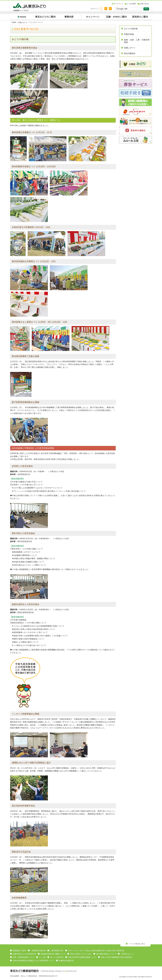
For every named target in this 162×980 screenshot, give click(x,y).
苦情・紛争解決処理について (24, 957)
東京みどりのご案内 (45, 17)
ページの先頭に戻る (137, 944)
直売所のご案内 (140, 17)
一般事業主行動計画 (38, 951)
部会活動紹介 (130, 53)
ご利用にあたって (127, 954)
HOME (14, 22)
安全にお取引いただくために (81, 954)
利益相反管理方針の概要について (53, 954)
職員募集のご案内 (19, 951)
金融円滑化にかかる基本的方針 (24, 954)
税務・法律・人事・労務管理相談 (137, 41)
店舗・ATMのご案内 (116, 17)
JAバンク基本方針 (57, 957)
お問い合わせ (144, 4)
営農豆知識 (129, 34)
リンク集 (42, 957)
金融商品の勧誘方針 (66, 961)
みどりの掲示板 (131, 29)
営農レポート (130, 48)
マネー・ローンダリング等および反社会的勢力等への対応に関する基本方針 (96, 951)
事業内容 (69, 17)
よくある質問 (131, 4)
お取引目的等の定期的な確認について (82, 957)
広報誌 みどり (23, 22)
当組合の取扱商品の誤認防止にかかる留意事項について (34, 961)
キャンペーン (93, 17)
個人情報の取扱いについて (106, 954)
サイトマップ (118, 4)
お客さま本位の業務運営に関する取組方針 (117, 957)
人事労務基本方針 (57, 951)
